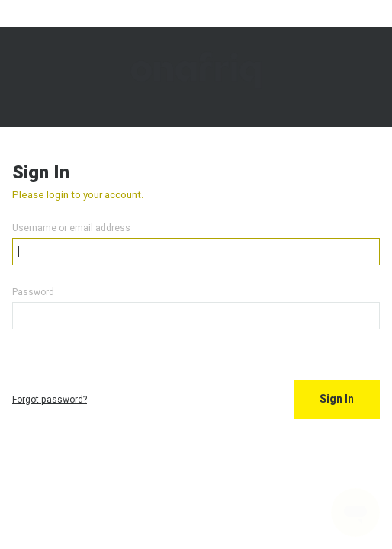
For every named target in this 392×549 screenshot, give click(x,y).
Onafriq (196, 77)
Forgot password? (50, 399)
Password (33, 292)
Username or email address (71, 228)
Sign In (337, 399)
